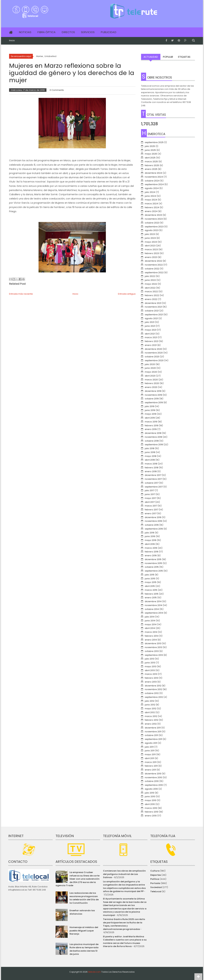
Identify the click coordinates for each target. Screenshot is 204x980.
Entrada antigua (127, 294)
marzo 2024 (151, 204)
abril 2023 (150, 246)
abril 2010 (150, 804)
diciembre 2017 (153, 475)
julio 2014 (150, 617)
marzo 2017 (151, 506)
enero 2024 (151, 211)
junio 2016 (150, 536)
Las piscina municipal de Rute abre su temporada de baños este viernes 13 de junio (84, 949)
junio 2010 (150, 796)
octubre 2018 (152, 441)
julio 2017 (149, 490)
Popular (168, 57)
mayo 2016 (151, 540)
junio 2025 (150, 150)
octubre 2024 (152, 181)
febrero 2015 (152, 594)
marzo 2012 (151, 716)
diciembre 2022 (153, 261)
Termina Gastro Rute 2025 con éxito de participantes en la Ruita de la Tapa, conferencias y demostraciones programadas (124, 924)
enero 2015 (151, 598)
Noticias (25, 32)
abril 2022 (150, 288)
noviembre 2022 (154, 265)
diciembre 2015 (153, 559)
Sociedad (156, 887)
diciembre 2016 (153, 517)
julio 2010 (150, 793)
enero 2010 (151, 816)
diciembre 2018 (153, 433)
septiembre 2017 (154, 487)
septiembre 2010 (154, 785)
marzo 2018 (151, 464)
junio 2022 (150, 280)
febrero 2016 (152, 552)
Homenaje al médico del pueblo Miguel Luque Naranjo (84, 931)
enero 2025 (151, 169)
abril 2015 (150, 586)
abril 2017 (150, 502)
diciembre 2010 (153, 774)
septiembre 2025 (154, 142)
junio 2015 (150, 579)
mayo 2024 (151, 200)
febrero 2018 (152, 468)
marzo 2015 (151, 590)
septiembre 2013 (154, 655)
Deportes (156, 875)
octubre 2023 (152, 223)
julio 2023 (150, 234)
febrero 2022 (152, 295)
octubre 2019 (152, 399)
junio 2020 (150, 368)
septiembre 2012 (154, 697)
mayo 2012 (151, 709)
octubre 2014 (152, 609)
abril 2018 (150, 460)
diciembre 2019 (153, 391)
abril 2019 (150, 418)
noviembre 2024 (154, 177)
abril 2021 (150, 334)
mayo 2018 (151, 456)
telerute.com (94, 972)
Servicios (88, 32)
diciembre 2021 (153, 303)
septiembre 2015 (154, 571)
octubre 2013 (152, 651)
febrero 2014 (152, 636)
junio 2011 (150, 751)
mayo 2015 (151, 582)
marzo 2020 (151, 380)
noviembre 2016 (153, 521)
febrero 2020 (152, 383)
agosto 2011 (151, 743)
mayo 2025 (151, 154)
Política (155, 879)
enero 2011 (150, 770)
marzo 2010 (151, 808)
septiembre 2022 (154, 272)
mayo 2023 (151, 242)
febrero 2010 (152, 812)
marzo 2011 (151, 762)
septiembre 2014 (154, 613)
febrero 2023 (152, 253)
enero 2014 (151, 640)
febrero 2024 (152, 207)
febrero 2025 (152, 165)
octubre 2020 (152, 357)
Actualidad (151, 57)
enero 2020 (151, 387)
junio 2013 (150, 663)
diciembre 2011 (153, 728)
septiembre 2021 (154, 315)
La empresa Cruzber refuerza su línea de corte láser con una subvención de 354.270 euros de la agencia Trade (77, 879)
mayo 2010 (151, 800)
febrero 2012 (152, 720)
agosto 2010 (151, 789)
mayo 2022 (151, 284)
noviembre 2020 (154, 353)
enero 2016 (151, 555)
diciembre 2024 (154, 173)
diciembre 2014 (153, 601)
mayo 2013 (151, 666)
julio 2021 (150, 322)
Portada (155, 883)
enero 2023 (151, 257)
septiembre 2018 (154, 445)
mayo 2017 (150, 498)
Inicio (12, 41)
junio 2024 (150, 196)
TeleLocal (156, 891)
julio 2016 (150, 533)
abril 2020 (150, 376)
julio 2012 (150, 701)
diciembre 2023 (153, 215)
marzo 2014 (151, 632)
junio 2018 (150, 452)
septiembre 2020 (154, 360)
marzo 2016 (151, 548)
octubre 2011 (151, 735)
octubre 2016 (152, 525)
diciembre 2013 (153, 643)
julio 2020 (150, 364)
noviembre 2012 (153, 689)
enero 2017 (151, 513)
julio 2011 (149, 747)
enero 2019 (151, 429)
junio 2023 (150, 238)
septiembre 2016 (154, 529)
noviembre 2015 (153, 563)
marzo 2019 (151, 422)
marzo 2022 (151, 291)
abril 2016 (150, 544)
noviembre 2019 (153, 395)
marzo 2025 (151, 162)
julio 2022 (150, 276)
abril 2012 (150, 712)
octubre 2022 (152, 269)
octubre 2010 (152, 781)
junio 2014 (150, 621)
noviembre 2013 (153, 647)
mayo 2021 (151, 330)
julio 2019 (150, 406)
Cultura (155, 871)
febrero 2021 (152, 341)
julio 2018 (150, 448)
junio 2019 (150, 410)
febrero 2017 (151, 510)
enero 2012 (151, 724)
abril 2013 (150, 670)
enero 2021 (151, 345)
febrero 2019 (152, 426)
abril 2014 (150, 628)
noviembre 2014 (154, 605)
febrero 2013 (152, 678)
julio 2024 (150, 192)
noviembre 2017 (153, 479)
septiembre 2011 (154, 739)
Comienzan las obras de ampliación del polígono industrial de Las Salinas (124, 874)
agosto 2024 (152, 188)
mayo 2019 (151, 414)
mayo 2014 (151, 624)
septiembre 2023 (154, 227)
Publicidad (108, 32)
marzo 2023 (151, 249)
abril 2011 (149, 758)
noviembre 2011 (153, 732)
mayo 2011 (150, 754)
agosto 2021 (151, 318)
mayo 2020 (151, 372)
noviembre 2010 (153, 777)
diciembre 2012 (153, 686)
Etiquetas (184, 57)
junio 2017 (150, 494)
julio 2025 (150, 146)
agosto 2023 (152, 230)
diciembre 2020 (153, 349)
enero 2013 (151, 682)
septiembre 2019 (154, 402)
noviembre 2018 (153, 437)
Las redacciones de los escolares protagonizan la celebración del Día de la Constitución (84, 898)
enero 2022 (151, 299)
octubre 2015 (152, 567)
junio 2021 (150, 326)
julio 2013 (150, 659)
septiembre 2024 (154, 184)
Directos (68, 32)
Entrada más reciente (21, 294)
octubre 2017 (152, 483)
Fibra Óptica (46, 32)
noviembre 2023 (154, 219)
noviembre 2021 (153, 307)
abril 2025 (150, 158)
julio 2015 (150, 575)
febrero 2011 (151, 766)
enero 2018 (151, 471)
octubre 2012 (152, 693)
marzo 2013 (151, 674)
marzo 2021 (151, 337)
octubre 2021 (152, 311)
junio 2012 (150, 705)
